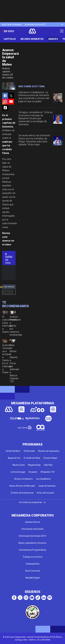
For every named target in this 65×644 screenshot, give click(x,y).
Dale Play (48, 465)
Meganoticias (34, 465)
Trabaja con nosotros (33, 557)
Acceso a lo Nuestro (24, 479)
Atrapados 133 (48, 472)
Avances (53, 39)
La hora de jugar (18, 472)
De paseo (33, 472)
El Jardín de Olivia (32, 458)
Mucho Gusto (19, 465)
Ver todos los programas (32, 502)
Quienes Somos (32, 522)
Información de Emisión (33, 529)
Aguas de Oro (14, 458)
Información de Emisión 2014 (32, 536)
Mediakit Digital (32, 578)
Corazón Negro (50, 458)
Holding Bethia (33, 564)
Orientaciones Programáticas (33, 550)
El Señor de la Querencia (22, 493)
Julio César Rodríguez (12, 24)
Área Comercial (32, 571)
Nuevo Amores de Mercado (22, 486)
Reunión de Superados (49, 451)
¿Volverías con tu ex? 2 (35, 24)
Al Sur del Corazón (45, 493)
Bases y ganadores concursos (32, 543)
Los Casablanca (43, 479)
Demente (8, 292)
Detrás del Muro (13, 451)
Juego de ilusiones (47, 486)
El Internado (29, 451)
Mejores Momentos (32, 39)
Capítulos (10, 39)
